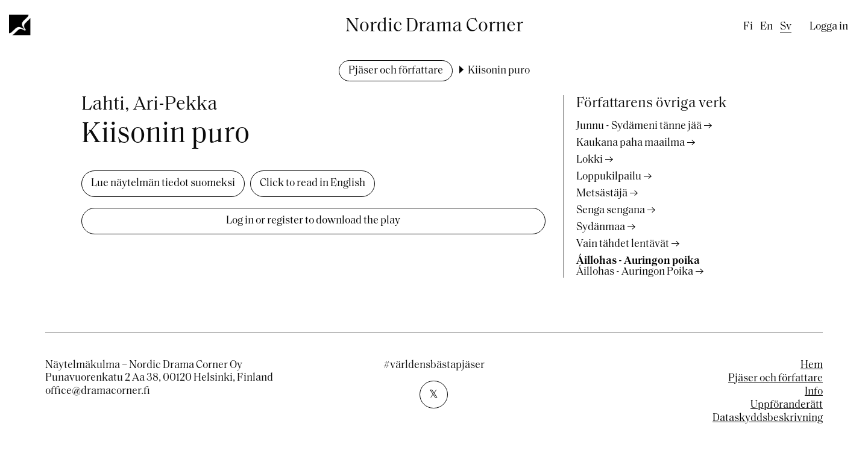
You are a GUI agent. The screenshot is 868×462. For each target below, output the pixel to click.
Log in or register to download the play (313, 221)
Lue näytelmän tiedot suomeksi (163, 183)
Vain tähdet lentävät (623, 244)
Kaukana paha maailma (631, 143)
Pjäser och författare (396, 71)
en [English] (766, 27)
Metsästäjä (602, 194)
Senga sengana (611, 211)
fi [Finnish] (748, 27)
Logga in (829, 27)
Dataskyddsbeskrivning (768, 418)
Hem (812, 365)
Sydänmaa (601, 227)
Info (814, 392)
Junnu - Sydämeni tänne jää (639, 126)
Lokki (590, 160)
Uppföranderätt (787, 405)
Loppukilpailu (609, 177)
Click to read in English (313, 183)
